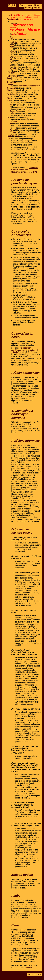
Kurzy (10, 117)
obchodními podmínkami (23, 967)
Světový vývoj (26, 5)
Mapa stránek (34, 975)
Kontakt (37, 8)
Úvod (9, 15)
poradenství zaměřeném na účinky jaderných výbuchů (25, 350)
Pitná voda (9, 99)
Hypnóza (11, 72)
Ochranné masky (11, 83)
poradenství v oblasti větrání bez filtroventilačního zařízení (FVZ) (25, 170)
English (12, 5)
